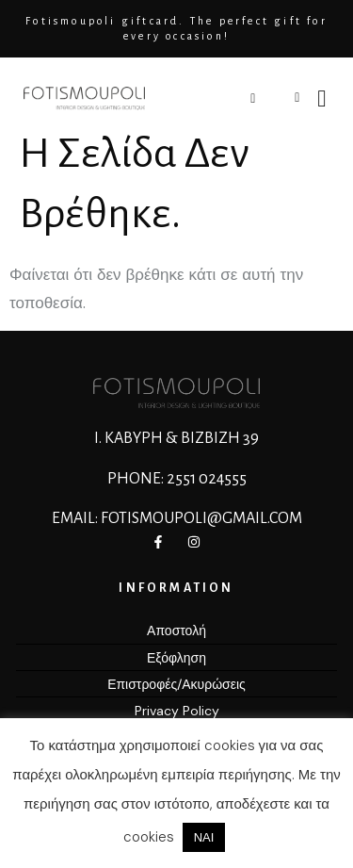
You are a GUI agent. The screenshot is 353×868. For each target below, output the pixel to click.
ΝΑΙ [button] (204, 837)
